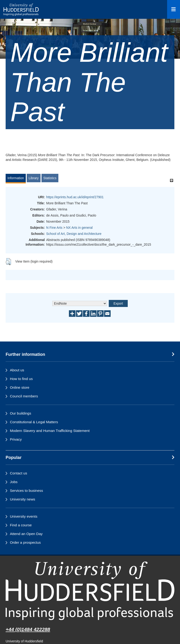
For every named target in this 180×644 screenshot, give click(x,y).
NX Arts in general (79, 228)
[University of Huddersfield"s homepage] (90, 591)
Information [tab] (16, 178)
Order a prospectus (25, 542)
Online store (20, 387)
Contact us (19, 473)
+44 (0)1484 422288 (28, 629)
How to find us (21, 379)
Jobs (14, 482)
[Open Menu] (174, 9)
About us (17, 370)
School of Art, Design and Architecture (74, 234)
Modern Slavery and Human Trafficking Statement (50, 431)
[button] (8, 262)
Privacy (16, 439)
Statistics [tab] (50, 178)
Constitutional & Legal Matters (34, 422)
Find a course (21, 525)
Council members (24, 396)
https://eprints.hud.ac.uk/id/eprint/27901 (75, 197)
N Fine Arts (54, 228)
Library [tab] (34, 178)
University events (24, 516)
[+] (171, 180)
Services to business (26, 491)
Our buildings (21, 413)
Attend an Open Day (26, 534)
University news (22, 499)
